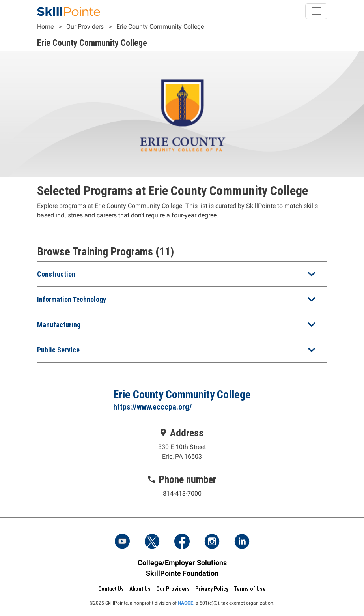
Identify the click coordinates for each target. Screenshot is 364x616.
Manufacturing (59, 325)
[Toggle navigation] (316, 11)
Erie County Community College (160, 27)
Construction (56, 274)
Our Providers (85, 27)
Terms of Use (250, 589)
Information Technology (72, 299)
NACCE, (186, 603)
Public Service (58, 350)
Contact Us (111, 589)
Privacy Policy (212, 589)
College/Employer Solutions (182, 563)
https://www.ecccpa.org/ (153, 407)
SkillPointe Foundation (182, 573)
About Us (140, 589)
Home (45, 27)
